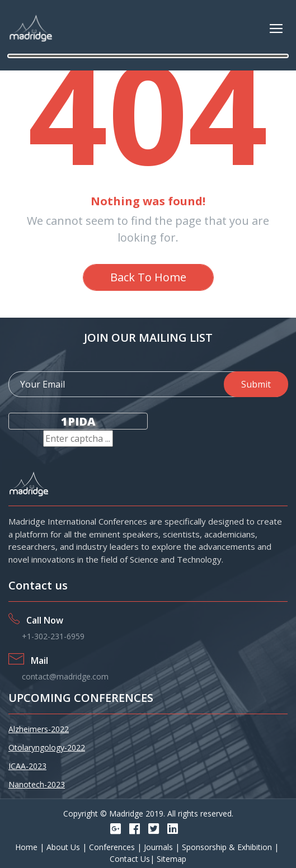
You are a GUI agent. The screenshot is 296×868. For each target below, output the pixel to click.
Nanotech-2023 (37, 784)
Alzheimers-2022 (39, 729)
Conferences (113, 847)
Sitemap (172, 859)
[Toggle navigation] (276, 29)
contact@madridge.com (65, 676)
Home (27, 847)
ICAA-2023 (27, 766)
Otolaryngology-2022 (47, 747)
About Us (64, 847)
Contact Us (130, 859)
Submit (256, 384)
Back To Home (148, 277)
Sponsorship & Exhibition (228, 847)
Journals (159, 847)
